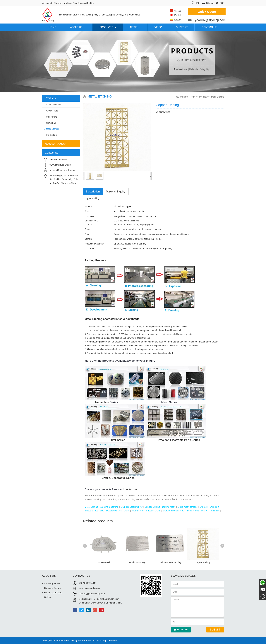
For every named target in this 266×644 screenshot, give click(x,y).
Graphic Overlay (53, 105)
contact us (131, 489)
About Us (78, 27)
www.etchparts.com (118, 495)
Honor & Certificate (52, 593)
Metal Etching (51, 129)
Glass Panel (51, 117)
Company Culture (51, 588)
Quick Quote (236, 12)
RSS (220, 3)
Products (108, 27)
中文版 (207, 11)
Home (53, 27)
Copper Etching (203, 562)
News (135, 27)
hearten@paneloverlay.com (63, 170)
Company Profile (51, 583)
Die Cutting (50, 135)
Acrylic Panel (51, 111)
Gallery (46, 597)
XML (196, 3)
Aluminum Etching (137, 562)
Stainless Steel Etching (170, 562)
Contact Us (210, 27)
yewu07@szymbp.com (240, 20)
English (207, 15)
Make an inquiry (116, 192)
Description (93, 192)
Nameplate (50, 123)
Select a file (181, 630)
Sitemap (208, 3)
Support (182, 27)
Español (208, 20)
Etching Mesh (104, 562)
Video (158, 27)
